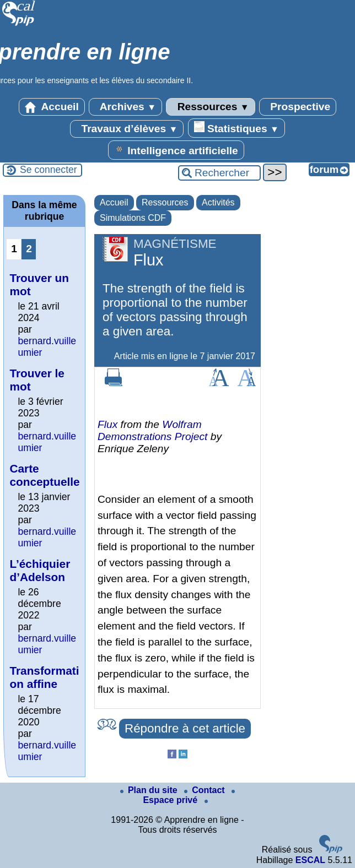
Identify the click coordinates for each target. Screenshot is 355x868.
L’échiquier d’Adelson (40, 570)
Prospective (298, 107)
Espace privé (189, 797)
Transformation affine (44, 677)
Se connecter (49, 170)
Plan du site (150, 790)
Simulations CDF (133, 218)
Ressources (210, 107)
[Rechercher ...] (219, 173)
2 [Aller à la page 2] (29, 249)
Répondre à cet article (185, 728)
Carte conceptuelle (44, 475)
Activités (218, 202)
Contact (206, 790)
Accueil (52, 107)
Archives (125, 107)
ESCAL (310, 860)
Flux (107, 424)
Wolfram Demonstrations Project (152, 430)
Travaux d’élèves (127, 129)
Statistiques (236, 128)
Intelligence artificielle (176, 150)
